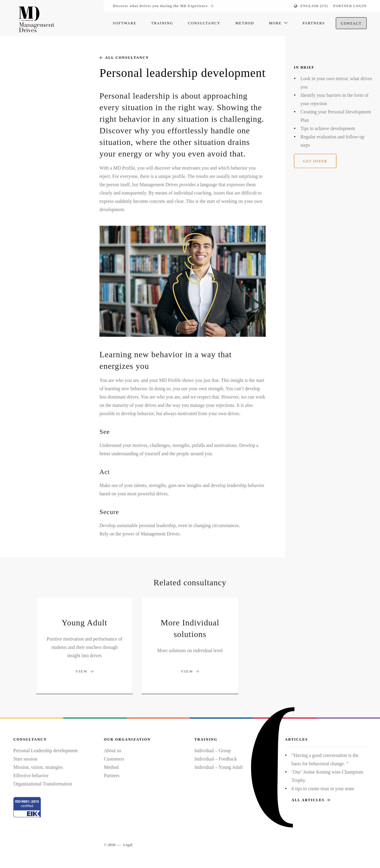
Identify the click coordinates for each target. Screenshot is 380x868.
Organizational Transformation (43, 784)
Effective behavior (31, 775)
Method (111, 767)
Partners (112, 775)
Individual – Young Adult (219, 767)
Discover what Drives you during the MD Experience (163, 6)
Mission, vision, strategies (38, 767)
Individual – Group (213, 751)
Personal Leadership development (46, 751)
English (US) (314, 6)
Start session (25, 759)
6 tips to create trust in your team (323, 789)
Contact (351, 24)
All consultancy (124, 58)
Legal (128, 845)
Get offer (315, 161)
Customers (114, 759)
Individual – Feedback (216, 759)
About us (113, 751)
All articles (311, 800)
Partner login (350, 6)
